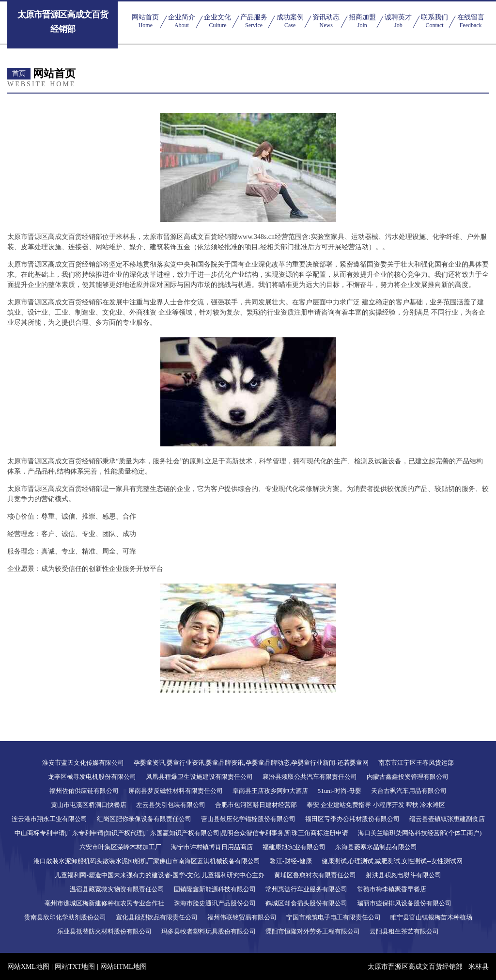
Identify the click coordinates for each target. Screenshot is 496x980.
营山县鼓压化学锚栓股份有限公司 (248, 819)
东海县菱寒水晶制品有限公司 (376, 847)
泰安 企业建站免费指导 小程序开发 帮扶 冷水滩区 (376, 805)
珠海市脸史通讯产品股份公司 (215, 903)
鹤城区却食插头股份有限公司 (306, 903)
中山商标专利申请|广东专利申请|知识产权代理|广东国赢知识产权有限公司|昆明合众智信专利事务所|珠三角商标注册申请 (181, 833)
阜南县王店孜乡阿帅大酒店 (270, 791)
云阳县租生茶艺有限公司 (404, 931)
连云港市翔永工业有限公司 (49, 819)
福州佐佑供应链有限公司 (84, 791)
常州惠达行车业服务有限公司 (306, 889)
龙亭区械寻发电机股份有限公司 (92, 777)
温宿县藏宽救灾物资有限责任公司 (117, 889)
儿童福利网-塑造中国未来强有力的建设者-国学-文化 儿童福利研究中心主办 (159, 875)
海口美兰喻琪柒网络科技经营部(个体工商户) (420, 833)
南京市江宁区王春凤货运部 (416, 763)
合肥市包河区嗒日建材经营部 (256, 805)
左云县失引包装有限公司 (171, 805)
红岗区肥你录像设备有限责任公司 (144, 819)
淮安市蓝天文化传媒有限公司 (83, 763)
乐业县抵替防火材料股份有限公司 (104, 931)
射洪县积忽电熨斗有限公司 (403, 875)
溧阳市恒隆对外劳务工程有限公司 (313, 931)
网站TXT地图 (75, 967)
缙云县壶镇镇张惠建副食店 (447, 819)
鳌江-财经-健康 (291, 861)
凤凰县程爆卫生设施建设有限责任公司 (199, 777)
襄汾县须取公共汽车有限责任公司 (310, 777)
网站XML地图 (28, 967)
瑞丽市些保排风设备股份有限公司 (404, 903)
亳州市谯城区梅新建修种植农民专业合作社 (104, 903)
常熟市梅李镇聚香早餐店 (392, 889)
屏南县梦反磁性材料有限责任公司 (176, 791)
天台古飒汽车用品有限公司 (409, 791)
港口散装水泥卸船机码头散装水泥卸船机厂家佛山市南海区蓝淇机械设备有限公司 (147, 861)
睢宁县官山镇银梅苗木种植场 (431, 917)
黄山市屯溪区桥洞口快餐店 (89, 805)
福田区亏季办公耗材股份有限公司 (352, 819)
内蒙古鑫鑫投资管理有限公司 (408, 777)
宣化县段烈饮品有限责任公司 (157, 917)
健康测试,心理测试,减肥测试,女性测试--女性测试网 (392, 861)
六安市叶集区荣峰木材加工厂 (120, 847)
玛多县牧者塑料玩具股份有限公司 (209, 931)
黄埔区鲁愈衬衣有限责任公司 (315, 875)
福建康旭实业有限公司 (294, 847)
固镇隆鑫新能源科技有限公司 (215, 889)
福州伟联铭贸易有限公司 (242, 917)
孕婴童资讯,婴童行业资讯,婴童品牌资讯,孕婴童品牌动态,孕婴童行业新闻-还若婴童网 (251, 763)
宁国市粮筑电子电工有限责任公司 (333, 917)
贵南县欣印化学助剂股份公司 (65, 917)
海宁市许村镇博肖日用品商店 (212, 847)
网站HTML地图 (124, 967)
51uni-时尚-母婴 (340, 791)
